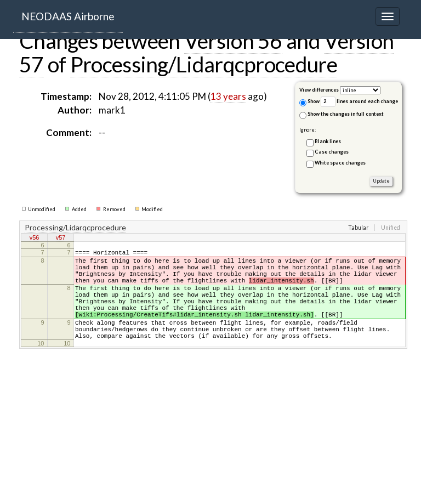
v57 (61, 239)
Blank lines (328, 141)
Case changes (332, 152)
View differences (319, 90)
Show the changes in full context (342, 115)
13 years (228, 96)
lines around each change (359, 102)
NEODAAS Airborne (68, 16)
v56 (35, 239)
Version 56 (233, 41)
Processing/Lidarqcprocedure (204, 64)
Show (309, 102)
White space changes (340, 163)
